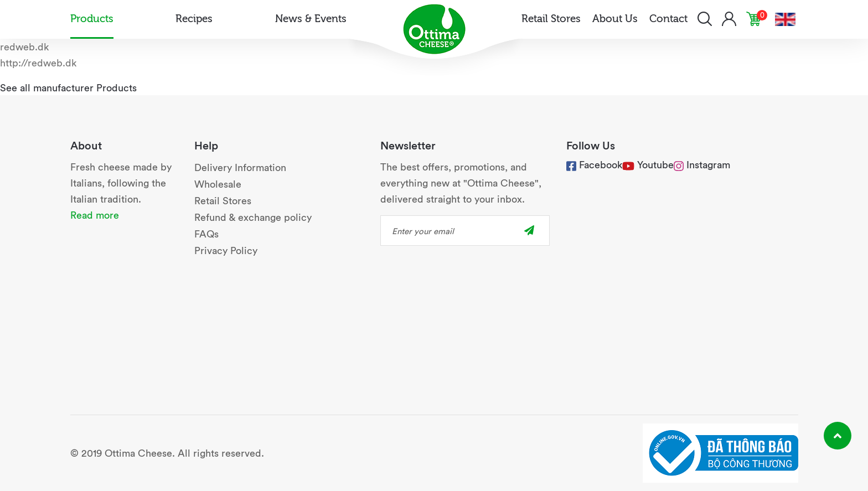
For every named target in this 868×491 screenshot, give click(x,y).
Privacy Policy (226, 250)
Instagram (702, 164)
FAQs (206, 233)
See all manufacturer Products (68, 87)
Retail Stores (551, 18)
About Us (615, 18)
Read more (95, 215)
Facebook (594, 164)
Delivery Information (240, 167)
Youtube (655, 164)
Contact (668, 18)
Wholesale (218, 184)
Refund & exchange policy (253, 217)
